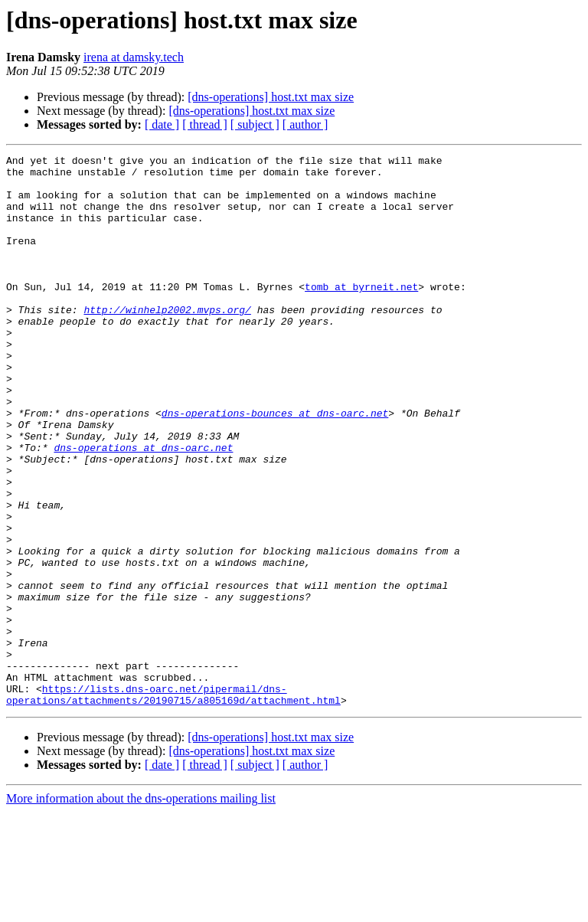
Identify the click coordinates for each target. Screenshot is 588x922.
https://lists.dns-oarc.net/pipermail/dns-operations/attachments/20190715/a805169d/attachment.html (173, 803)
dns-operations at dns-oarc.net (143, 507)
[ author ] (305, 124)
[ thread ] (205, 124)
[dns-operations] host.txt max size (271, 97)
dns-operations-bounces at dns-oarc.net (275, 466)
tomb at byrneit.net (361, 314)
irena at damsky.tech (134, 57)
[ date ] (162, 124)
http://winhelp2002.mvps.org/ (167, 342)
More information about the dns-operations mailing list (141, 909)
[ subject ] (255, 124)
